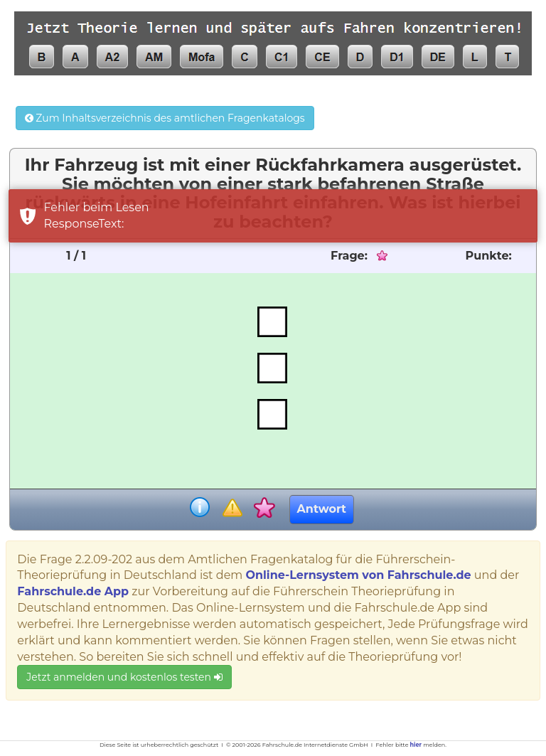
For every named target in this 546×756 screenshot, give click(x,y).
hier (416, 745)
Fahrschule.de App (73, 591)
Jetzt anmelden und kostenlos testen (124, 677)
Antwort (322, 509)
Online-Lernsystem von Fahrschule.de (358, 575)
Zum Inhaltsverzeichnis (165, 118)
